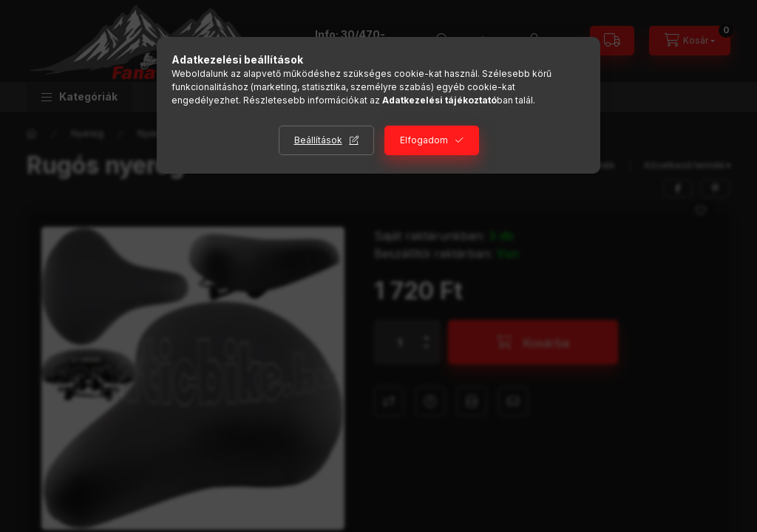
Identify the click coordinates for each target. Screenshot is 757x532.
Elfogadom (424, 140)
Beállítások (318, 140)
